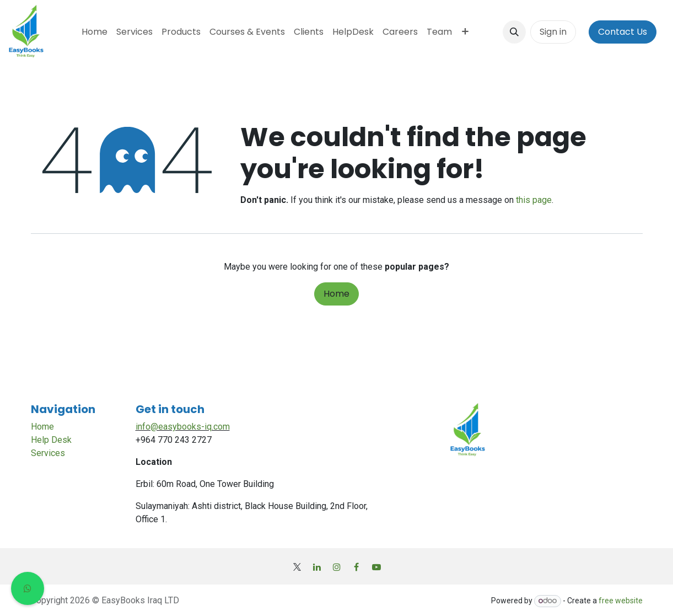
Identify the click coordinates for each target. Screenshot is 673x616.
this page (534, 200)
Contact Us (623, 32)
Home (336, 294)
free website (621, 601)
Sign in (553, 32)
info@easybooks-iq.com (183, 427)
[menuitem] (95, 32)
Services (48, 453)
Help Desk (51, 440)
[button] (514, 32)
